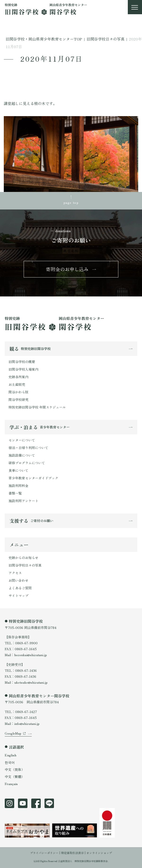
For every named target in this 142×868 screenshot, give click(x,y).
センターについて (22, 440)
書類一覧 (15, 493)
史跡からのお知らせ (23, 558)
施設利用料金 (18, 486)
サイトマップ (18, 595)
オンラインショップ (99, 853)
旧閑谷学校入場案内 (23, 369)
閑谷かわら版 (18, 392)
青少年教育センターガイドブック (33, 478)
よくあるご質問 (20, 588)
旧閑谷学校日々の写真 (25, 565)
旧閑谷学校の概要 (22, 362)
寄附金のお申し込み (67, 269)
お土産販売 (17, 384)
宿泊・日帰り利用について (28, 448)
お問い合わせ (18, 580)
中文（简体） (15, 769)
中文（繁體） (15, 777)
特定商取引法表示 (72, 853)
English (11, 755)
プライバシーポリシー (44, 853)
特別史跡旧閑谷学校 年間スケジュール (37, 407)
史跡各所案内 (18, 377)
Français (11, 784)
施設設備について (22, 455)
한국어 (10, 762)
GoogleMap (13, 733)
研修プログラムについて (27, 463)
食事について (18, 470)
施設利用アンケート (23, 501)
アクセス (15, 573)
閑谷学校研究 (18, 400)
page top (71, 202)
